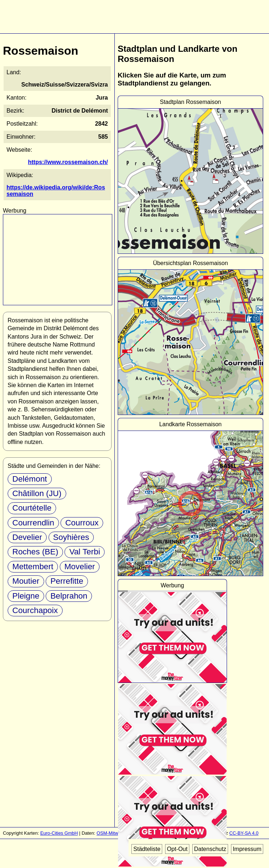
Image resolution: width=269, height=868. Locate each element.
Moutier (26, 581)
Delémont (30, 479)
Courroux (82, 523)
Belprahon (69, 596)
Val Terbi (85, 552)
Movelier (80, 567)
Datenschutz (210, 849)
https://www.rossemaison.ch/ (68, 162)
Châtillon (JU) (37, 493)
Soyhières (71, 537)
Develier (27, 537)
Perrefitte (67, 581)
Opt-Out (177, 849)
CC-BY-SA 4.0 (244, 833)
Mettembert (33, 567)
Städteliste (147, 849)
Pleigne (26, 596)
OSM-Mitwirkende (115, 833)
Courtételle (32, 508)
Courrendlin (33, 523)
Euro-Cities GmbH (59, 833)
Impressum (247, 849)
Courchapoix (35, 610)
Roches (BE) (35, 552)
